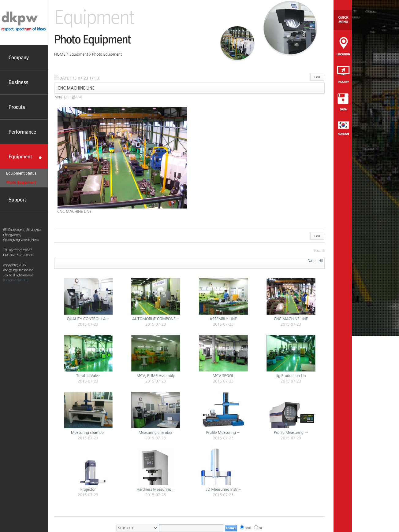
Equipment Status (21, 173)
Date (311, 261)
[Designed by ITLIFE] (16, 280)
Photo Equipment (21, 183)
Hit (321, 261)
